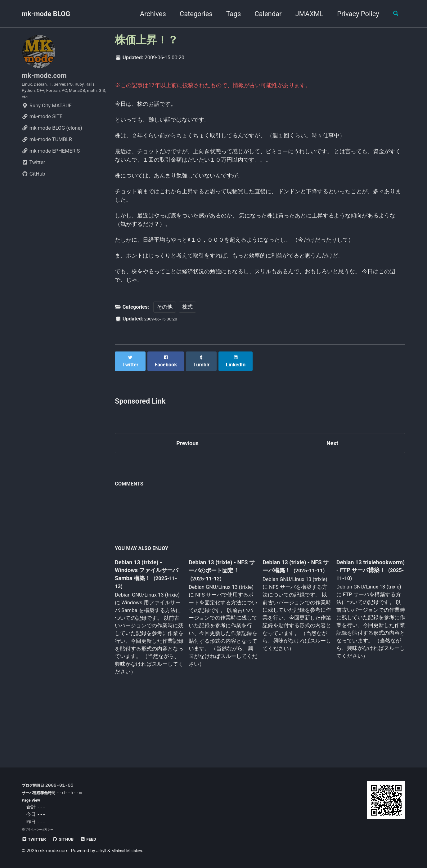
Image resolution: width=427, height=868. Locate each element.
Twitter (33, 173)
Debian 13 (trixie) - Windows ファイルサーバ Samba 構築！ (147, 619)
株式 (187, 358)
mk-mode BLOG (46, 14)
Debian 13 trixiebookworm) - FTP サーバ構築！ (364, 618)
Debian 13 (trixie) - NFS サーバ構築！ (291, 615)
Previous (188, 489)
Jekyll (102, 851)
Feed (99, 839)
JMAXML (305, 14)
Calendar (263, 14)
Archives (148, 14)
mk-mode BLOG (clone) (52, 138)
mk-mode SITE (42, 127)
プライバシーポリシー (42, 829)
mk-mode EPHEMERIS (51, 161)
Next (332, 489)
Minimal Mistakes (132, 851)
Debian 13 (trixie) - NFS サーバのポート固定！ (221, 619)
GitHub (34, 184)
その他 (165, 358)
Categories (191, 14)
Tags (229, 14)
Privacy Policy (353, 14)
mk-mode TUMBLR (47, 150)
